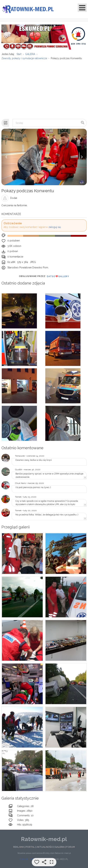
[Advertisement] (44, 90)
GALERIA (60, 849)
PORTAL (30, 849)
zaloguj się (55, 229)
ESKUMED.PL (27, 861)
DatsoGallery (58, 278)
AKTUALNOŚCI (45, 849)
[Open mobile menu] (82, 8)
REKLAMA (19, 849)
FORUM (71, 849)
